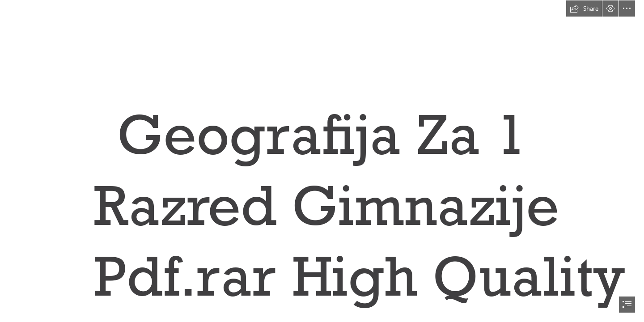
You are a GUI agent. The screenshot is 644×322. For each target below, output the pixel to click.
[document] (322, 161)
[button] (584, 8)
